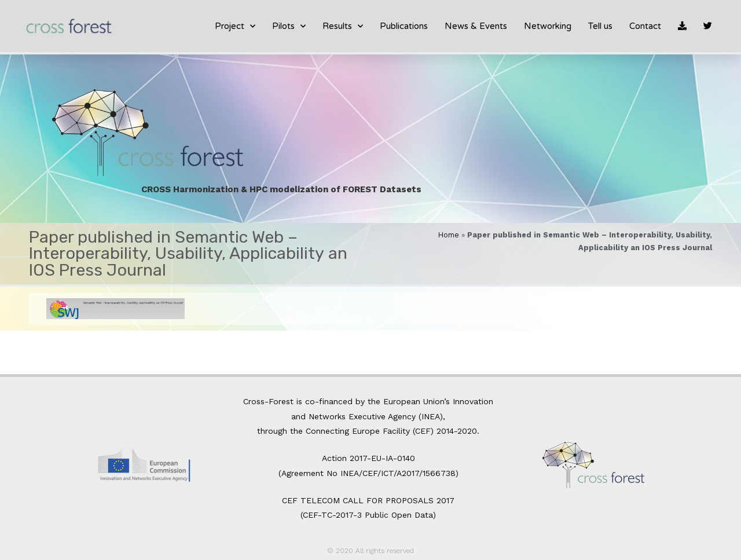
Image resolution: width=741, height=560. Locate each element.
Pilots (289, 26)
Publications (404, 26)
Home (449, 235)
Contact (645, 26)
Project (235, 26)
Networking (548, 26)
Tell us (600, 26)
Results (343, 26)
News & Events (476, 26)
